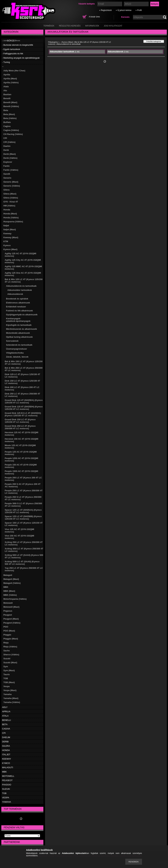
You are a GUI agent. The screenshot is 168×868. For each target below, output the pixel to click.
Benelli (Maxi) (10, 102)
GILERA (6, 746)
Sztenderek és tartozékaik (19, 345)
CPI (5, 138)
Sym (6, 666)
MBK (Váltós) (10, 595)
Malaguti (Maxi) (11, 579)
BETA (5, 724)
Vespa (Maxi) (10, 690)
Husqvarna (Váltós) (13, 222)
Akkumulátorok (15, 294)
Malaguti (8, 575)
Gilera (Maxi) (10, 194)
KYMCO (6, 763)
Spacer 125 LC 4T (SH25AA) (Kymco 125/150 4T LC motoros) (23, 511)
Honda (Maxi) (10, 214)
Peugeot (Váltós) (12, 623)
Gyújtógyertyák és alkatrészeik (22, 315)
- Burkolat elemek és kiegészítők (18, 45)
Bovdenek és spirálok (17, 299)
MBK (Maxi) (9, 591)
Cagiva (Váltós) (11, 130)
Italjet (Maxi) (10, 229)
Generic (7, 178)
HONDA (6, 750)
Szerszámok (12, 341)
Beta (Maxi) (9, 114)
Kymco (7, 245)
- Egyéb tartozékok (11, 49)
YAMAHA (7, 802)
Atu (5, 90)
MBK (6, 587)
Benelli (7, 98)
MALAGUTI (8, 767)
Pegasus (8, 611)
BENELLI (7, 720)
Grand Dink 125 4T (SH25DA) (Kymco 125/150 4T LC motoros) (24, 401)
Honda (7, 210)
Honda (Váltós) (11, 218)
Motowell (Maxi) (12, 607)
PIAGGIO (7, 785)
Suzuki (7, 659)
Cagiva (7, 126)
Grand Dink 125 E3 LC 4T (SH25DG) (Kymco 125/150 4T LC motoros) (23, 414)
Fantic (7, 166)
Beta (6, 110)
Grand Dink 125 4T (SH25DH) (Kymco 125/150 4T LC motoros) (24, 408)
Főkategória (53, 42)
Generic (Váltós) (12, 186)
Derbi (6, 150)
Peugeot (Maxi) (11, 619)
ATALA (5, 716)
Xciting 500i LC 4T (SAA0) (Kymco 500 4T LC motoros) (22, 563)
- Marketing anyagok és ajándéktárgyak (21, 58)
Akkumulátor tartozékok (20, 290)
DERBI (5, 742)
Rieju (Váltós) (10, 647)
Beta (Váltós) (10, 118)
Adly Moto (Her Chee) (14, 71)
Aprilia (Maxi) (10, 79)
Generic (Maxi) (11, 182)
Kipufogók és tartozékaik (19, 325)
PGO (6, 627)
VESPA (6, 798)
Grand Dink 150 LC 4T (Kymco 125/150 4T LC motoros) (20, 421)
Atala (6, 86)
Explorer (8, 162)
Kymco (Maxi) (11, 249)
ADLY (5, 707)
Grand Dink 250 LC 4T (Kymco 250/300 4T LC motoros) (20, 427)
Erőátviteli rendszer (16, 307)
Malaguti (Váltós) (12, 583)
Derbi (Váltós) (11, 158)
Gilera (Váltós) (11, 198)
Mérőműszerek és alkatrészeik (22, 329)
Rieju (6, 643)
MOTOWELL (8, 776)
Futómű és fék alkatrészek (20, 311)
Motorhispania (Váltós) (15, 599)
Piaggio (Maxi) (11, 639)
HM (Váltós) (9, 206)
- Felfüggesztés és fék (13, 54)
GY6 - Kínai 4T (11, 202)
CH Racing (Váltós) (13, 134)
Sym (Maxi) (9, 670)
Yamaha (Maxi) (11, 698)
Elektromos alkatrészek (18, 303)
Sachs (7, 651)
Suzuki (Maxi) (10, 663)
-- (3, 66)
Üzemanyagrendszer (17, 349)
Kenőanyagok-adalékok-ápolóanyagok (18, 320)
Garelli (7, 174)
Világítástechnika (15, 353)
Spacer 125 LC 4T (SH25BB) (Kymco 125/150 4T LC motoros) (23, 518)
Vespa (7, 686)
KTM (6, 241)
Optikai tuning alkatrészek (19, 337)
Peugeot (8, 615)
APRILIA (6, 711)
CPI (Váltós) (10, 142)
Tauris (7, 674)
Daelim (7, 146)
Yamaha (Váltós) (12, 702)
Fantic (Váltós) (11, 170)
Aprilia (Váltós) (11, 83)
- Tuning (6, 62)
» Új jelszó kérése (124, 10)
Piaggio (7, 635)
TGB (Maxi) (9, 682)
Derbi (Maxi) (10, 154)
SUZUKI (6, 789)
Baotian (7, 94)
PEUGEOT (7, 780)
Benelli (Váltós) (11, 106)
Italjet (6, 226)
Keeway (7, 233)
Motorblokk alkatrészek (18, 333)
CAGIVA (6, 729)
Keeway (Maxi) (11, 237)
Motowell (8, 603)
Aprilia (7, 75)
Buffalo (7, 122)
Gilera (7, 190)
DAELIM (6, 737)
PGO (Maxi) (9, 631)
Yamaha (8, 694)
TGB (6, 678)
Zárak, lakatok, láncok (17, 357)
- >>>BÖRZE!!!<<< (11, 41)
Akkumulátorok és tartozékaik (21, 286)
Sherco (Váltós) (11, 655)
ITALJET (6, 755)
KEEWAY (7, 759)
